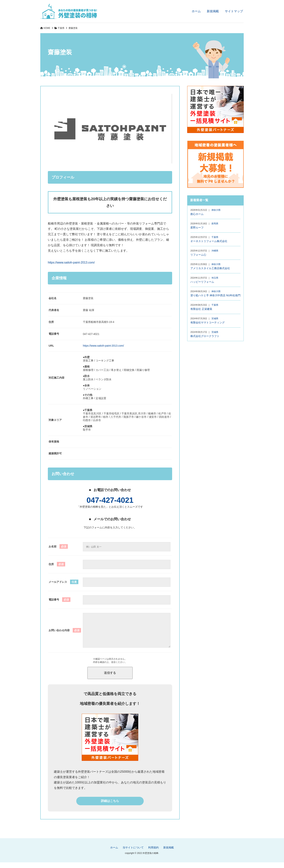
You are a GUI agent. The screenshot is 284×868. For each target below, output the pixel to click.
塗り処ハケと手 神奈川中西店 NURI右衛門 (215, 295)
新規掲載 (213, 11)
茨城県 (215, 332)
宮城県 (215, 319)
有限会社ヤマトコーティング (208, 322)
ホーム (196, 11)
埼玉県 (215, 278)
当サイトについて (133, 853)
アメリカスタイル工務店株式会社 (210, 268)
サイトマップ (234, 11)
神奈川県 (216, 210)
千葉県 (61, 28)
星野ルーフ (197, 228)
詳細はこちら (110, 806)
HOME (47, 28)
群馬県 (215, 224)
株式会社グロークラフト (205, 336)
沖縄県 (215, 251)
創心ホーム (197, 214)
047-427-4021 (110, 500)
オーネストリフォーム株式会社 (209, 241)
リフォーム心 (198, 255)
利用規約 (153, 853)
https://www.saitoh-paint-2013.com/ (71, 262)
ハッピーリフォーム (202, 282)
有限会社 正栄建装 (201, 309)
